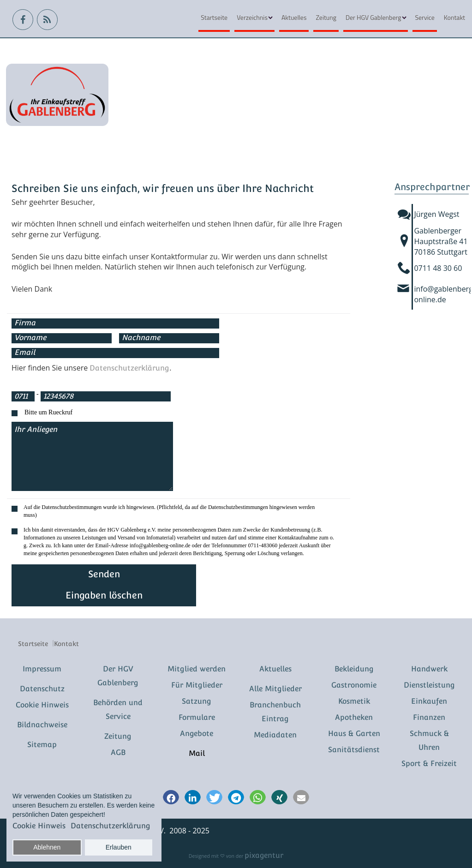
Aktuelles (294, 17)
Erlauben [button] (119, 847)
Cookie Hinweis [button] (39, 826)
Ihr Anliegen (92, 456)
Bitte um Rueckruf (48, 412)
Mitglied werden (197, 669)
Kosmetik (354, 701)
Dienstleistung (429, 685)
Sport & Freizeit (429, 763)
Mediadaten (275, 735)
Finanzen (429, 717)
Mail (197, 753)
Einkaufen (429, 701)
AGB (118, 752)
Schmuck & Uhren (429, 740)
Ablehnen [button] (47, 847)
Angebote (197, 733)
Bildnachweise (42, 725)
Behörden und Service (118, 709)
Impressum (42, 669)
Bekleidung (354, 669)
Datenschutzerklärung (129, 368)
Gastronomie (354, 685)
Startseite (214, 17)
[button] (171, 798)
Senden (104, 574)
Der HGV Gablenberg (373, 17)
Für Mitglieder (197, 685)
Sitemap (42, 745)
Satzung (197, 701)
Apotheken (354, 717)
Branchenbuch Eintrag (275, 712)
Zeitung (326, 17)
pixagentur (264, 855)
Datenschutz (42, 689)
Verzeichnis (252, 17)
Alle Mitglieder (275, 689)
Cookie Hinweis (42, 705)
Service (424, 17)
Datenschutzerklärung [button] (111, 826)
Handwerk (429, 669)
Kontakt (454, 17)
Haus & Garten (354, 733)
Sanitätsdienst (354, 750)
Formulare (197, 717)
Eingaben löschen (104, 595)
